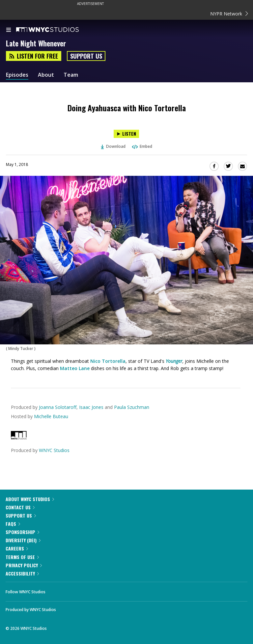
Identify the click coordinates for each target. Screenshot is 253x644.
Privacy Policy (24, 565)
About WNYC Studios (30, 499)
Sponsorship (22, 532)
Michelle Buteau (51, 416)
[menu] (9, 30)
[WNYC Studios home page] (56, 30)
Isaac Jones (91, 407)
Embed (142, 146)
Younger (174, 361)
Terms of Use (22, 557)
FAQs (13, 524)
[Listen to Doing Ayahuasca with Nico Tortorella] (126, 134)
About (46, 75)
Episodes (17, 75)
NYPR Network (229, 14)
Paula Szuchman (132, 407)
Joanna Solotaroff (58, 407)
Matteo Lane (75, 368)
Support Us (86, 56)
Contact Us (20, 507)
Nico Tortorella (108, 361)
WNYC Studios (54, 450)
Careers (17, 548)
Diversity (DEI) (23, 540)
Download (113, 146)
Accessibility (22, 573)
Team (71, 75)
